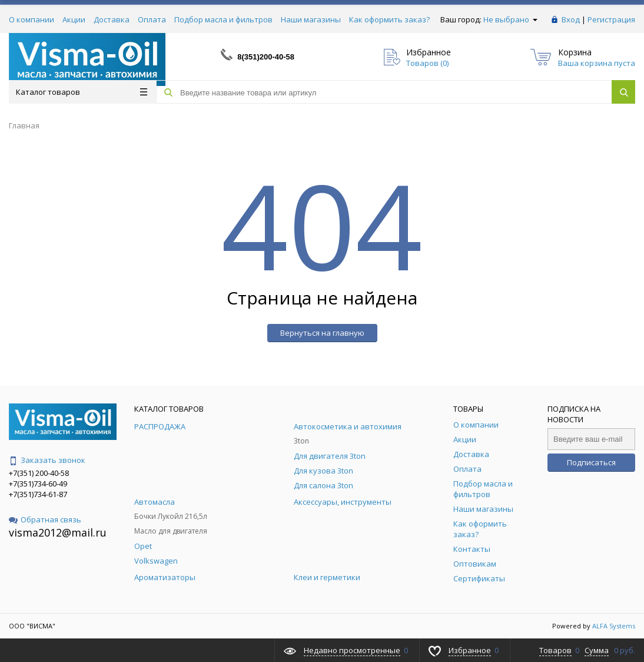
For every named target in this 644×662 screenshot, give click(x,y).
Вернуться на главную (322, 333)
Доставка (112, 19)
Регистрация (611, 19)
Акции (74, 19)
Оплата (152, 19)
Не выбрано (510, 19)
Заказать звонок (47, 460)
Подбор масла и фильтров (223, 19)
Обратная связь (45, 519)
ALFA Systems (614, 626)
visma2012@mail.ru (58, 532)
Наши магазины (311, 19)
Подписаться (591, 462)
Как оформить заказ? (389, 19)
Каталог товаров (82, 92)
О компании (31, 19)
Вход (571, 19)
